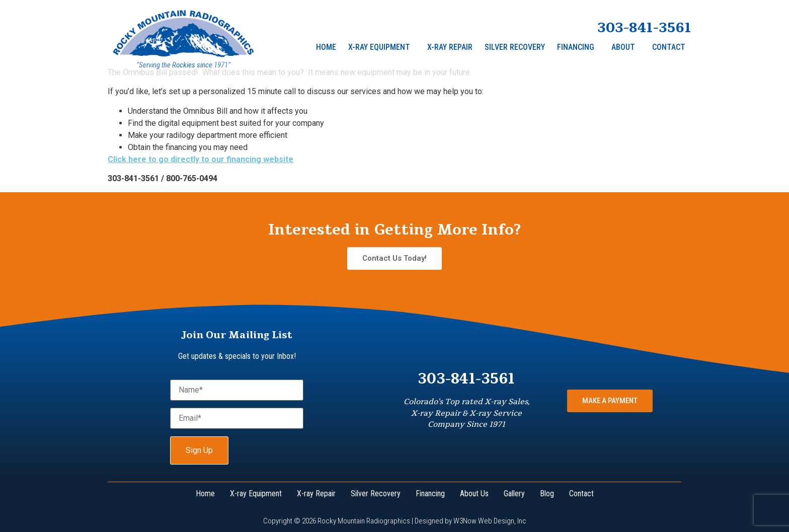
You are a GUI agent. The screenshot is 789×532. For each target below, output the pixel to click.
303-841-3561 (644, 28)
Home (326, 47)
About (623, 47)
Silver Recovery (515, 47)
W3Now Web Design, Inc (490, 521)
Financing (576, 47)
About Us (474, 493)
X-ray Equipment (379, 47)
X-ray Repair (316, 493)
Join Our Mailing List (237, 335)
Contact (669, 47)
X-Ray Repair (450, 47)
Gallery (514, 493)
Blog (547, 493)
